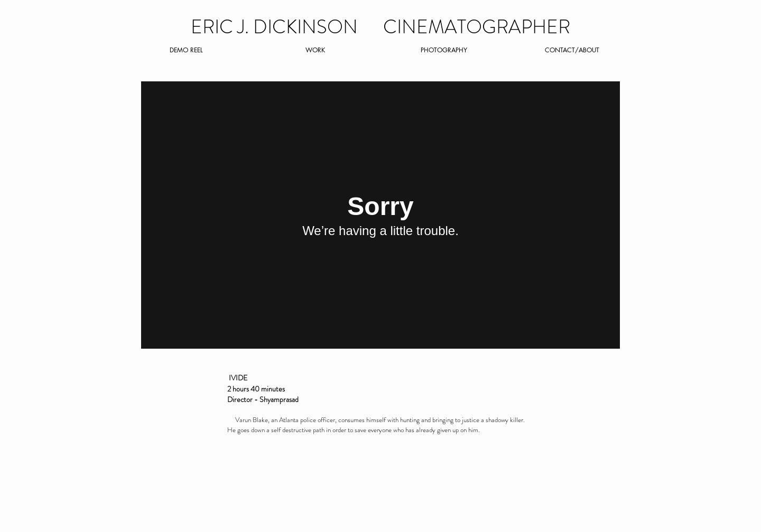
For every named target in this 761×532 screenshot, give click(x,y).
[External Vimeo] (380, 215)
